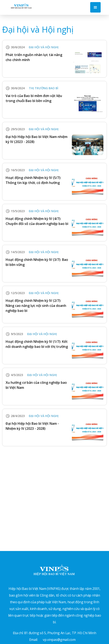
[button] (95, 7)
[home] (20, 6)
